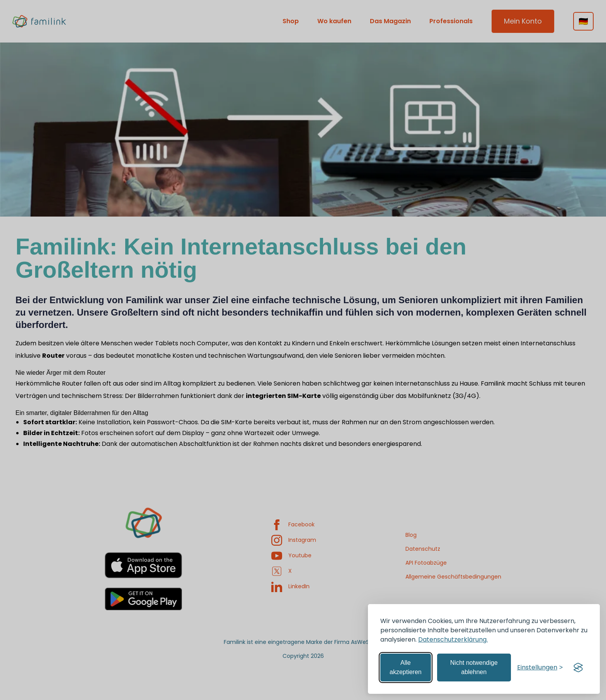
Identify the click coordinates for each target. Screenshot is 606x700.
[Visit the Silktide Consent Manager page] (578, 668)
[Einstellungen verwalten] (540, 668)
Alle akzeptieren (406, 667)
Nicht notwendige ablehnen (474, 667)
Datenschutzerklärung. (453, 639)
